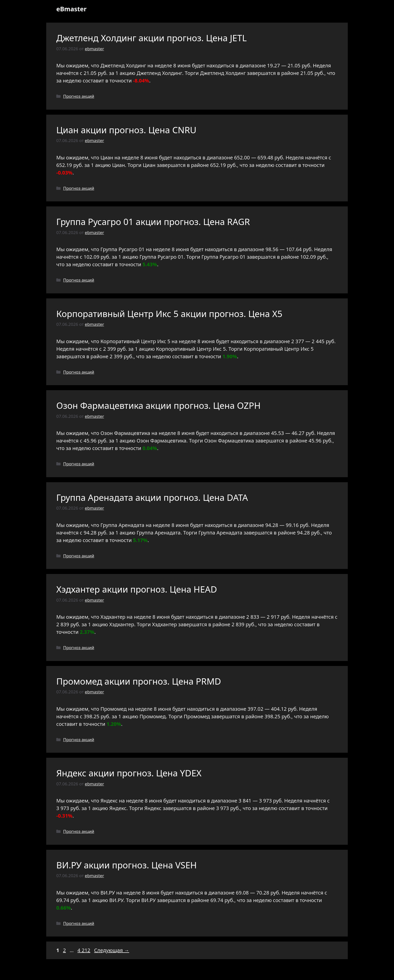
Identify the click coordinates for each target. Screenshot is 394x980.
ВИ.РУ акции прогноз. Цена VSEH (127, 865)
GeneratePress (233, 972)
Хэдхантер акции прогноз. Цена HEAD (137, 589)
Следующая (112, 950)
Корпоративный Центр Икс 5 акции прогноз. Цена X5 (169, 314)
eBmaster (71, 9)
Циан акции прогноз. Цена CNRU (126, 130)
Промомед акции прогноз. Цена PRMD (139, 681)
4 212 (84, 950)
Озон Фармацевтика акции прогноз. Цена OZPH (158, 405)
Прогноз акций (79, 96)
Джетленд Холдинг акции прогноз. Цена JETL (152, 38)
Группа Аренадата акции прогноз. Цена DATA (152, 497)
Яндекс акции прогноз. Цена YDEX (129, 773)
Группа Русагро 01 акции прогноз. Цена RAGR (153, 222)
